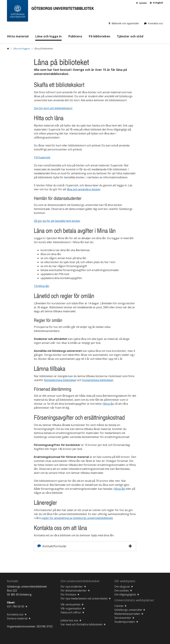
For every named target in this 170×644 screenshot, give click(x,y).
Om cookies (122, 590)
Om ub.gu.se (122, 586)
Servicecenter (123, 618)
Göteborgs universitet (128, 610)
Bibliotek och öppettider (125, 23)
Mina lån (109, 404)
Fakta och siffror (71, 612)
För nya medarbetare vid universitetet (84, 598)
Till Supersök (42, 157)
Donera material (17, 618)
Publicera (75, 36)
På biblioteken (99, 36)
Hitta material (18, 36)
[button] (130, 546)
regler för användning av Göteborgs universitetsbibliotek (77, 518)
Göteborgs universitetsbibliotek (63, 8)
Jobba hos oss (69, 620)
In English (158, 3)
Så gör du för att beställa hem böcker (57, 221)
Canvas (119, 606)
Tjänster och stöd (130, 36)
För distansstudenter (74, 590)
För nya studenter (72, 586)
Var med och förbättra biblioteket (82, 624)
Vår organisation (71, 608)
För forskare (68, 594)
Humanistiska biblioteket (98, 380)
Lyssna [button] (143, 3)
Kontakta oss (155, 23)
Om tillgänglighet (125, 594)
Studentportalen (125, 622)
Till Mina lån (42, 286)
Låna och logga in (48, 36)
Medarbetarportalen (127, 614)
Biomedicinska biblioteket (60, 380)
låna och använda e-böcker (84, 189)
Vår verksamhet (70, 604)
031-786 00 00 (16, 606)
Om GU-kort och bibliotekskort (53, 108)
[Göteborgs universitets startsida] (18, 11)
